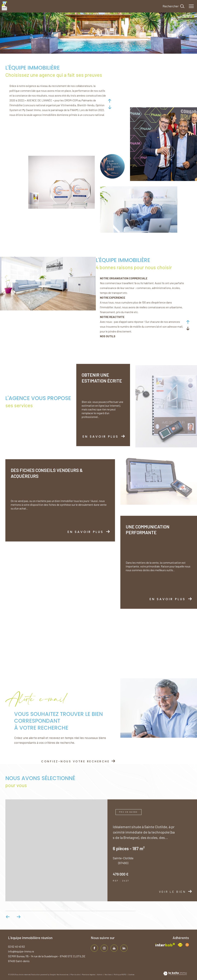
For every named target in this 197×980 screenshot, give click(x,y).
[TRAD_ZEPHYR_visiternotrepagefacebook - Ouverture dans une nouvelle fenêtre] (94, 948)
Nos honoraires (63, 974)
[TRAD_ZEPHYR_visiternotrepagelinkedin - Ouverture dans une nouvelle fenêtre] (124, 948)
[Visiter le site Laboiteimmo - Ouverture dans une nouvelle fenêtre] (175, 974)
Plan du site (75, 974)
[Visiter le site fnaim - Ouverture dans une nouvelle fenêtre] (180, 945)
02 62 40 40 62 (16, 947)
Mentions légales (89, 974)
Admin (100, 974)
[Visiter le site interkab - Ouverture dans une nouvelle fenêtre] (165, 945)
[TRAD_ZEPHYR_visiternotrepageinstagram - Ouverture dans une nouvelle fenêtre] (104, 948)
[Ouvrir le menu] (191, 6)
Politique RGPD (120, 974)
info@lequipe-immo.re (21, 951)
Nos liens (108, 974)
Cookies (131, 975)
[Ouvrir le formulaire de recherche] (173, 6)
